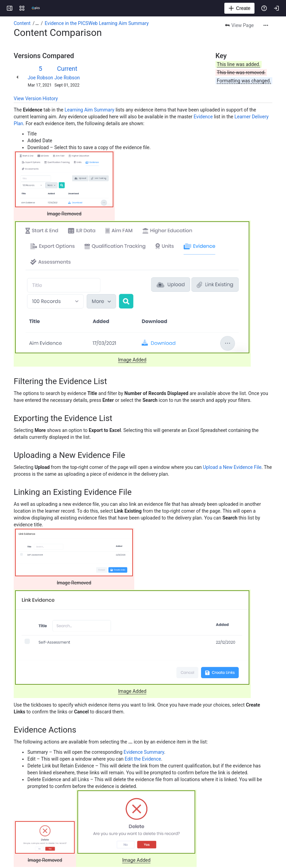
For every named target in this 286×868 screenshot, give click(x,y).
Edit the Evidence (143, 759)
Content (22, 23)
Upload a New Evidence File (232, 467)
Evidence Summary (144, 752)
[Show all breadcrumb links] (37, 23)
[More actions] (266, 25)
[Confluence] (36, 8)
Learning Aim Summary (89, 110)
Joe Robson (40, 78)
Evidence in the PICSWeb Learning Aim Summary (97, 23)
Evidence (203, 117)
